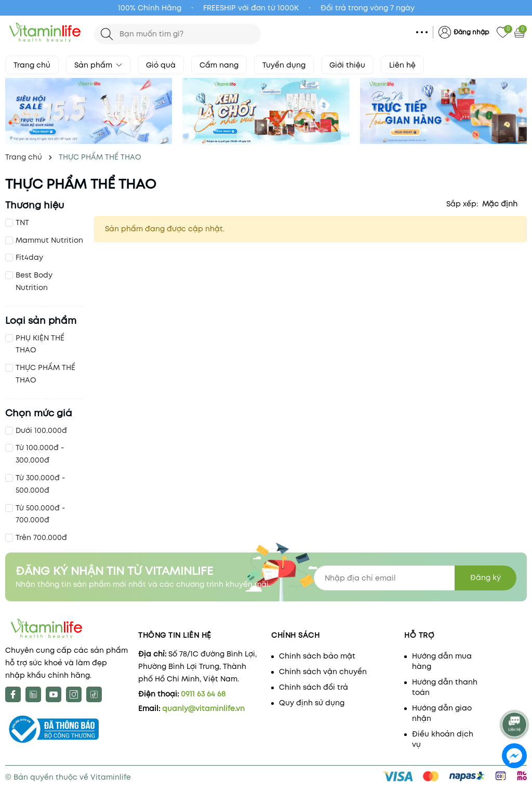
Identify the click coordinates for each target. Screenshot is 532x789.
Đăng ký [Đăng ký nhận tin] (486, 577)
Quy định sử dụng (312, 703)
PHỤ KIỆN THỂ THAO (40, 344)
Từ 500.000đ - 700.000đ (40, 514)
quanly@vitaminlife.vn (203, 708)
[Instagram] (74, 694)
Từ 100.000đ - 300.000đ (40, 454)
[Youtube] (54, 694)
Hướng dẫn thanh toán (445, 687)
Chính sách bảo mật (317, 656)
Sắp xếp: (462, 204)
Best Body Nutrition (34, 281)
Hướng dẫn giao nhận (442, 713)
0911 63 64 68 (203, 694)
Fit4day (29, 257)
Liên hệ (402, 65)
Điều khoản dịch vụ (443, 739)
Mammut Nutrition (49, 240)
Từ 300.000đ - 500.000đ (40, 484)
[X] (33, 694)
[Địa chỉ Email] (415, 578)
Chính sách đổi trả (314, 687)
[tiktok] (94, 694)
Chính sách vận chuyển (323, 672)
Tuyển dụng (284, 65)
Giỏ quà (161, 65)
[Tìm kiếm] (107, 34)
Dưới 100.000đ (41, 430)
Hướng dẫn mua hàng (442, 661)
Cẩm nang (219, 65)
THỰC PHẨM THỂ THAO (45, 374)
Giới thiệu (347, 65)
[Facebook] (13, 694)
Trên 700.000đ (41, 537)
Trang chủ (32, 65)
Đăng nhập (471, 32)
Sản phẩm (98, 65)
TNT (22, 222)
